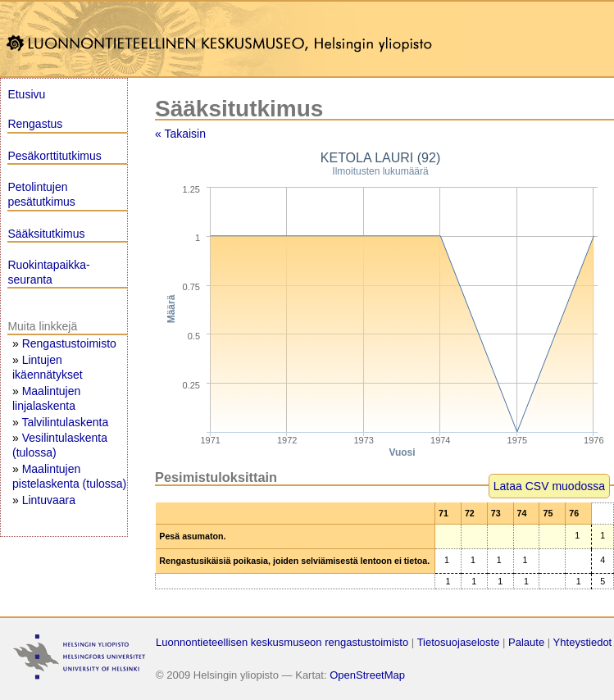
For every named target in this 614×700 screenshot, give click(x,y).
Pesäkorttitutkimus (54, 156)
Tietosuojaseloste (459, 642)
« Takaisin (180, 134)
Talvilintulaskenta (65, 422)
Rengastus (35, 124)
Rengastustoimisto (69, 343)
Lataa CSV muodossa (549, 486)
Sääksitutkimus (46, 234)
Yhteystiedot (583, 642)
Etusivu (26, 94)
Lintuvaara (49, 500)
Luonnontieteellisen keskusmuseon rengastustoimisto (282, 642)
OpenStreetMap (367, 675)
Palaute (526, 642)
